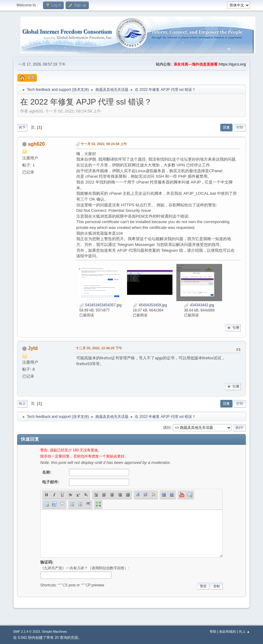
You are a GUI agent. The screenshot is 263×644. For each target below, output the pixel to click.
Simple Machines (54, 632)
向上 (22, 404)
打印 (240, 127)
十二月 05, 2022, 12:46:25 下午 (99, 348)
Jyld (33, 348)
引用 (233, 328)
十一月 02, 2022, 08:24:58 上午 (104, 144)
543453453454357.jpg (101, 305)
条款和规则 (227, 632)
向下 (22, 127)
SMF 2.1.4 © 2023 (27, 632)
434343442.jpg (199, 305)
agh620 (36, 144)
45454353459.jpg (150, 305)
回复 (226, 127)
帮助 (213, 632)
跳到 (167, 427)
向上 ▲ (244, 632)
